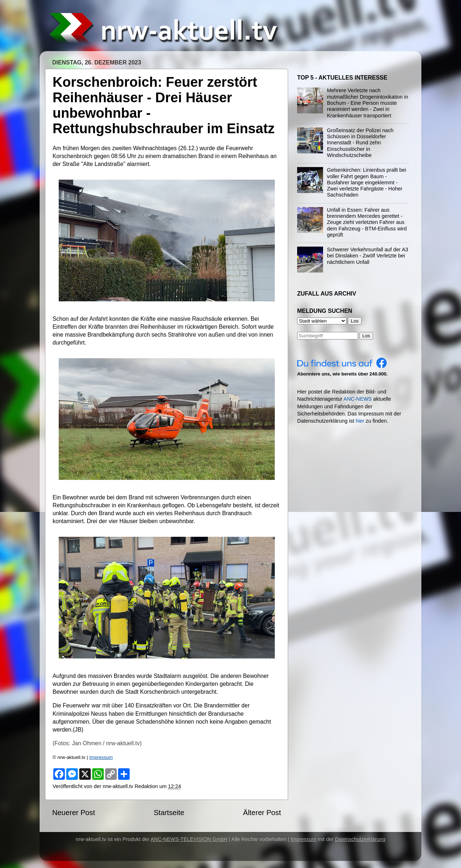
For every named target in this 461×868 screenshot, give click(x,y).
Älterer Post (262, 813)
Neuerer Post (74, 813)
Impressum (101, 757)
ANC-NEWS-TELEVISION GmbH (189, 839)
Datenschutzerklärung (360, 839)
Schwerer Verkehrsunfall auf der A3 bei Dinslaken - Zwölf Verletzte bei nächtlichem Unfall (368, 256)
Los (366, 336)
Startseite (169, 813)
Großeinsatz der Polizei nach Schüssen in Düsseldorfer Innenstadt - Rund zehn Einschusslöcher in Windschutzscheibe (360, 143)
